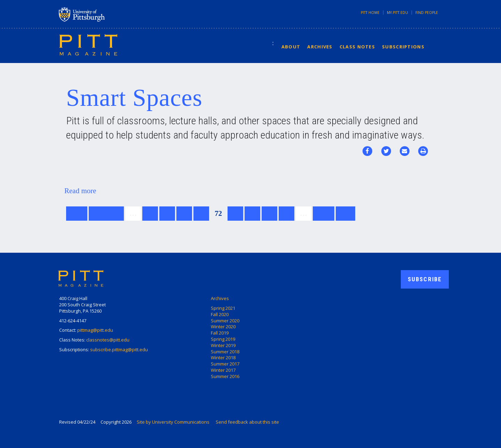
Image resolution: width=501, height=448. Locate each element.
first (77, 213)
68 (150, 213)
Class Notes (357, 47)
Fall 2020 (220, 314)
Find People (427, 13)
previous (106, 213)
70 (184, 213)
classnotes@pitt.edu (108, 340)
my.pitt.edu (397, 13)
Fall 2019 (220, 333)
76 (287, 213)
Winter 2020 (223, 327)
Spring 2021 (223, 308)
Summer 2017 (225, 364)
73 (235, 213)
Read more (80, 191)
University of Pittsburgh (109, 14)
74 (252, 213)
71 (201, 213)
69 (167, 213)
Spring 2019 (223, 339)
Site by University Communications (173, 422)
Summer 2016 (225, 376)
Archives (320, 47)
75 (269, 213)
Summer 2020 (225, 321)
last (345, 213)
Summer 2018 (225, 352)
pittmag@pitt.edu (95, 330)
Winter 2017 (223, 370)
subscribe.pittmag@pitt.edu (119, 349)
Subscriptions (403, 47)
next (324, 213)
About (291, 47)
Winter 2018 (223, 357)
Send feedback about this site (247, 422)
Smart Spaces (134, 98)
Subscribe (425, 279)
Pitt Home (370, 13)
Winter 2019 (223, 345)
